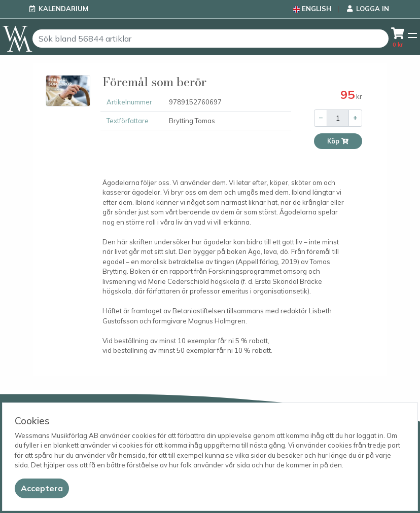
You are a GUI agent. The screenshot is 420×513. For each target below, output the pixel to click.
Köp (338, 141)
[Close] (42, 488)
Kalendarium (63, 9)
